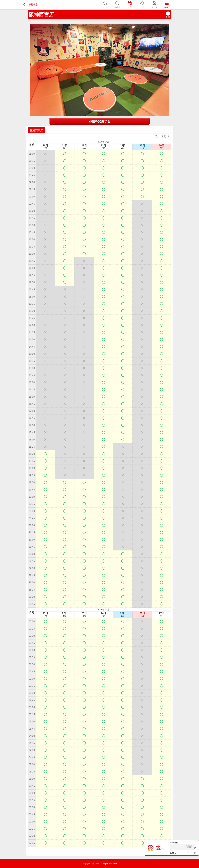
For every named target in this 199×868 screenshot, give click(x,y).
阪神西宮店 (41, 15)
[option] (37, 130)
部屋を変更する (99, 121)
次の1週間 (163, 136)
